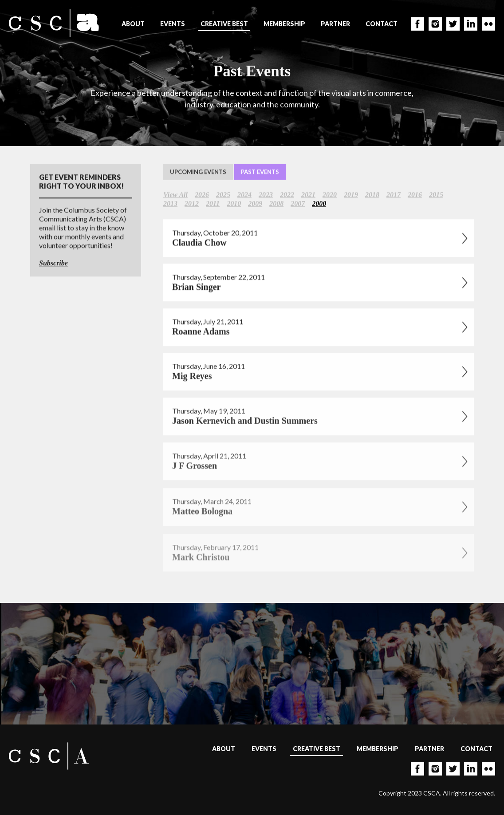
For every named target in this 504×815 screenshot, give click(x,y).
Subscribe (53, 263)
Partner (335, 24)
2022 (287, 195)
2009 (255, 204)
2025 (223, 195)
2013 (170, 204)
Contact (382, 24)
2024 (244, 195)
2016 (415, 195)
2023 (266, 195)
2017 (394, 195)
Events (173, 24)
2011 (213, 204)
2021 (308, 195)
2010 (234, 204)
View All (175, 195)
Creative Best (224, 24)
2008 (276, 204)
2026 (202, 195)
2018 (372, 195)
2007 (298, 204)
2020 (330, 195)
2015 (436, 195)
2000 (319, 204)
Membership (284, 24)
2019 (351, 195)
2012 (192, 204)
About (133, 24)
